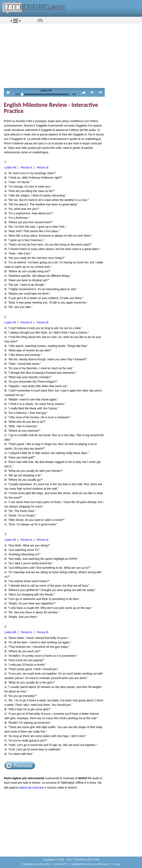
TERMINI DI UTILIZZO (36, 864)
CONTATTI (61, 864)
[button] (16, 23)
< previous (92, 92)
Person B (43, 167)
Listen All (10, 167)
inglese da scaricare (31, 788)
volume (83, 92)
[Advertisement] (72, 56)
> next (100, 92)
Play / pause (8, 92)
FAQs (117, 864)
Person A (26, 167)
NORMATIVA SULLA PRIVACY (90, 864)
